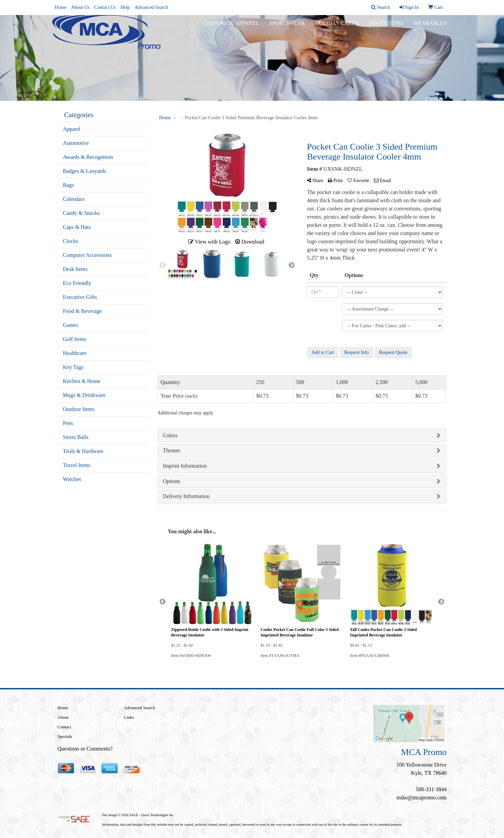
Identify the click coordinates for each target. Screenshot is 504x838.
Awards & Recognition (88, 157)
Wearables (430, 27)
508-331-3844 (431, 789)
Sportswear (287, 27)
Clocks (70, 241)
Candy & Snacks (81, 213)
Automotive (76, 143)
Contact (64, 727)
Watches (72, 479)
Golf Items (75, 339)
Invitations (386, 27)
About (63, 717)
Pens (68, 423)
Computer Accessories (87, 255)
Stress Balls (76, 437)
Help (125, 7)
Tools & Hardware (83, 451)
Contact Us (105, 7)
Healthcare (75, 353)
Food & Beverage (82, 311)
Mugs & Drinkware (84, 395)
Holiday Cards (337, 27)
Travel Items (77, 465)
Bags (68, 185)
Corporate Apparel (230, 27)
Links (129, 717)
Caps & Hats (77, 227)
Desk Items (75, 269)
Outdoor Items (79, 409)
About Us (80, 7)
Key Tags (73, 367)
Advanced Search (151, 7)
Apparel (72, 129)
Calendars (74, 199)
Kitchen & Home (82, 381)
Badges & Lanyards (85, 171)
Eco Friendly (77, 283)
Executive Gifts (80, 297)
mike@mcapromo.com (422, 798)
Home (60, 7)
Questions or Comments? (85, 749)
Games (70, 325)
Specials (65, 736)
